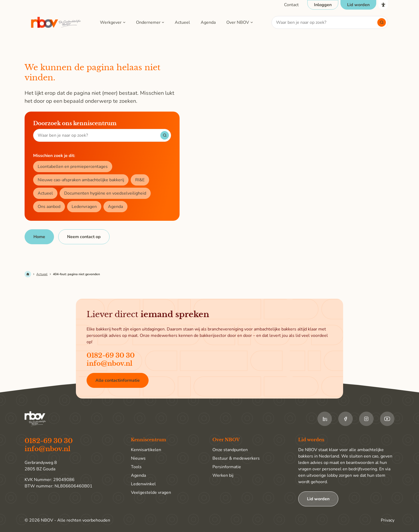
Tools (136, 467)
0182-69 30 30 (111, 355)
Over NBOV (238, 22)
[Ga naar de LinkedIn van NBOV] (325, 419)
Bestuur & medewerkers (236, 458)
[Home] (39, 237)
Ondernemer (148, 22)
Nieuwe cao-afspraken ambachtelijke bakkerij (81, 180)
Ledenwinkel (143, 484)
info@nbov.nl (110, 363)
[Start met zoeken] (382, 22)
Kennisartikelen (146, 450)
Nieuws (138, 458)
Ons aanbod (49, 207)
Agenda (208, 22)
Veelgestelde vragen (151, 492)
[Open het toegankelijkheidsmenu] (383, 5)
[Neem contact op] (84, 237)
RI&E (140, 180)
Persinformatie (227, 467)
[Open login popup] (323, 5)
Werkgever (111, 22)
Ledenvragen (84, 207)
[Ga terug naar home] (56, 23)
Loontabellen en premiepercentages (73, 167)
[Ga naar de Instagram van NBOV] (366, 419)
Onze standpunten (230, 450)
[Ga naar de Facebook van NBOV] (346, 419)
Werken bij (223, 475)
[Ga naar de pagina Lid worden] (358, 5)
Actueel (182, 22)
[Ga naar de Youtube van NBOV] (387, 419)
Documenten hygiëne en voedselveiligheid (105, 193)
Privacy (388, 520)
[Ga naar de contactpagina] (291, 5)
